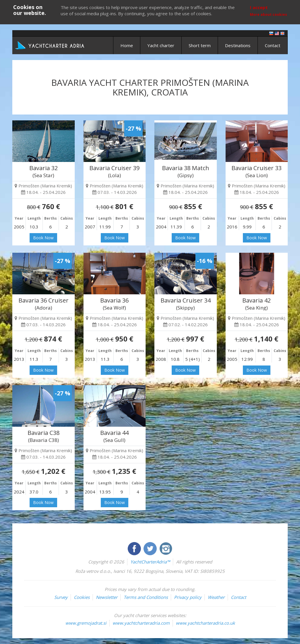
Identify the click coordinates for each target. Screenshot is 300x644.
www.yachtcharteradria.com (141, 623)
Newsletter (107, 597)
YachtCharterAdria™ (150, 562)
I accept (259, 7)
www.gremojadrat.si (86, 623)
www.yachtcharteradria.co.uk (205, 623)
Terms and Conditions (146, 597)
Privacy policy (188, 597)
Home (127, 45)
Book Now (43, 238)
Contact (273, 45)
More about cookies (269, 14)
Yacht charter (161, 45)
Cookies (82, 597)
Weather (216, 597)
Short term (200, 45)
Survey (61, 597)
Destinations (238, 45)
